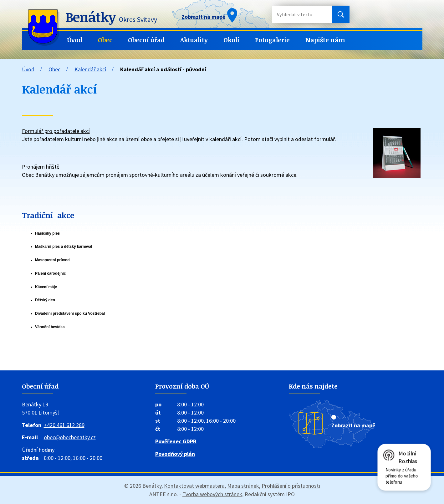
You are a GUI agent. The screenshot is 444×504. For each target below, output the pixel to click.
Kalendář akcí (90, 69)
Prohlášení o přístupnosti (291, 486)
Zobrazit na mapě (353, 425)
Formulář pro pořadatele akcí (56, 131)
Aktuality (194, 40)
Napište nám (325, 40)
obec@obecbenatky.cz (70, 437)
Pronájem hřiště (41, 167)
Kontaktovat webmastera (194, 486)
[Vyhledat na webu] (297, 14)
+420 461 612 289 (64, 425)
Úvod (75, 40)
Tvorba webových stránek (212, 494)
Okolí (231, 40)
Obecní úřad (146, 40)
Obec (105, 40)
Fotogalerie (272, 40)
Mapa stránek (243, 486)
